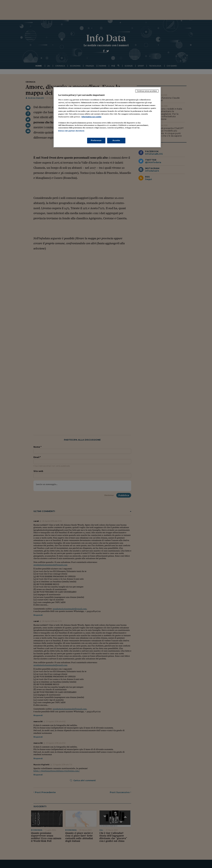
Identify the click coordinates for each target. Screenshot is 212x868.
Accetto (116, 140)
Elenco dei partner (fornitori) (71, 131)
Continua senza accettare (147, 91)
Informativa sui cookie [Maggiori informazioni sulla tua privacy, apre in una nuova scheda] (91, 117)
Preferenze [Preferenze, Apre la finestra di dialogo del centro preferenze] (96, 140)
